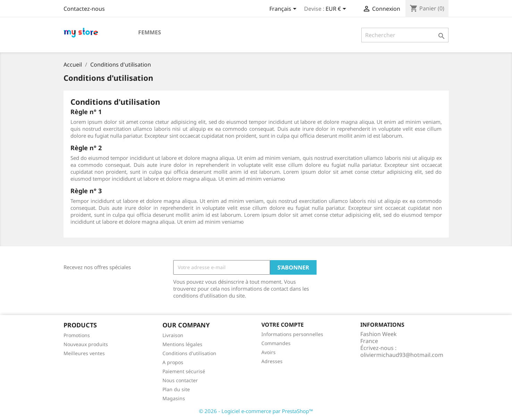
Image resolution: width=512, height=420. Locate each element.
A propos (173, 362)
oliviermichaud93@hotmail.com (402, 355)
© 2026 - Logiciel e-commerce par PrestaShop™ (256, 411)
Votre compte (283, 325)
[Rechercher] (405, 35)
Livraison (173, 335)
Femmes (150, 32)
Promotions (77, 335)
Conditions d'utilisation (189, 353)
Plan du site (176, 389)
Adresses (272, 361)
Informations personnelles (292, 334)
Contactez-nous (84, 9)
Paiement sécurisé (184, 371)
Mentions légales (182, 344)
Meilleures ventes (84, 353)
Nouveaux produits (86, 344)
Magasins (174, 398)
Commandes (276, 343)
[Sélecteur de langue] (284, 9)
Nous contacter (180, 380)
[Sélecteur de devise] (337, 9)
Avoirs (268, 352)
